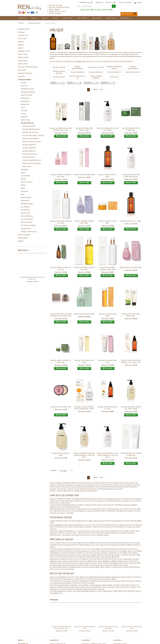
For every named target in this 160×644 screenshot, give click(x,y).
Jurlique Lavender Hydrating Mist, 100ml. (84, 216)
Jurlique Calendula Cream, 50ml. (108, 216)
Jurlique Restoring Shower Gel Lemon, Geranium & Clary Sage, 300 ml (84, 437)
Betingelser (85, 631)
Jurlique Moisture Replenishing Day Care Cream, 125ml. (32, 278)
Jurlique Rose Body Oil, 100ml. (131, 215)
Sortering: (53, 451)
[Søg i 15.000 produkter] (114, 6)
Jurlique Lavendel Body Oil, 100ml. (108, 172)
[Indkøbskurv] (129, 14)
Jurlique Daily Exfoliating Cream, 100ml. (131, 304)
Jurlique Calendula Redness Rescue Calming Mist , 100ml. (84, 392)
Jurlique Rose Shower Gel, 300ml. (61, 436)
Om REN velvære (111, 3)
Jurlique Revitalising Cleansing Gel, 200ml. (61, 216)
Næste (95, 90)
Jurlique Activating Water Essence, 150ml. (84, 128)
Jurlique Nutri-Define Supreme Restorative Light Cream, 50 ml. (61, 304)
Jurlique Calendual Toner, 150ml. (108, 304)
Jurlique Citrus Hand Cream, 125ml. (84, 348)
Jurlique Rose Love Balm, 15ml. (61, 391)
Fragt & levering (87, 634)
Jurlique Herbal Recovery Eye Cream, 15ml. (61, 348)
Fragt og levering (125, 3)
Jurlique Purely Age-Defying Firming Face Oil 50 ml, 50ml (131, 348)
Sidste (101, 90)
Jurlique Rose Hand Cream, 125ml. (108, 348)
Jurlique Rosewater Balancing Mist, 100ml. (61, 172)
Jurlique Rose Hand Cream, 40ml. (84, 171)
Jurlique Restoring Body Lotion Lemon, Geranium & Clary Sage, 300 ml (108, 437)
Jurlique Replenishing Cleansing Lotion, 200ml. (108, 260)
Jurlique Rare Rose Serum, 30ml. (131, 259)
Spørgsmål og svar (86, 3)
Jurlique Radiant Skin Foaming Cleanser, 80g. (131, 436)
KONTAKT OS (99, 3)
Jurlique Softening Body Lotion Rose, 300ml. (108, 128)
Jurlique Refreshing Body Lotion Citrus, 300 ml (131, 172)
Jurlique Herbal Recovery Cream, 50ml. (131, 128)
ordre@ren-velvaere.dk (62, 629)
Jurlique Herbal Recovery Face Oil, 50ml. (61, 260)
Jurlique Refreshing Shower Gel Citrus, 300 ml (131, 392)
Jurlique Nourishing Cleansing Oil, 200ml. (84, 260)
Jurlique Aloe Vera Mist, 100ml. (84, 303)
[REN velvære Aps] (30, 8)
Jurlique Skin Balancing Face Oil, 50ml (108, 392)
